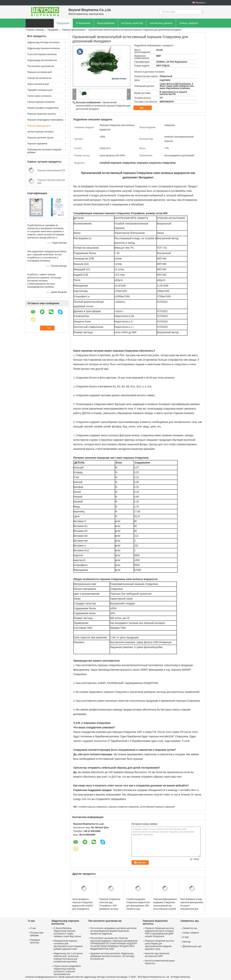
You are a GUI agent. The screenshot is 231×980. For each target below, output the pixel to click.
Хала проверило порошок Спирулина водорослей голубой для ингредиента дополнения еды (83, 906)
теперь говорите (189, 23)
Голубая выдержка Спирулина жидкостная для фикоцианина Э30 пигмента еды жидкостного (138, 906)
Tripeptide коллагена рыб (40, 90)
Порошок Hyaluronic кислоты (42, 114)
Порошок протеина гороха (40, 138)
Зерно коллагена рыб (38, 84)
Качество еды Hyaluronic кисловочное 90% (157, 955)
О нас (33, 928)
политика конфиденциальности (41, 977)
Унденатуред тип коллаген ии (42, 60)
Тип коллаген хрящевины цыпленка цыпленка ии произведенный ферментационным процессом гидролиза (113, 931)
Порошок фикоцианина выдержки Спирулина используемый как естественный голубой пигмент (165, 906)
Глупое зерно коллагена (39, 96)
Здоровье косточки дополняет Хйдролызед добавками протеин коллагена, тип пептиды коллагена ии (112, 956)
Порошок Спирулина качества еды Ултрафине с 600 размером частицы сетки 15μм (110, 906)
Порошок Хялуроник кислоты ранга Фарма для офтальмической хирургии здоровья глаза (160, 945)
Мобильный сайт (192, 946)
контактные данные (161, 23)
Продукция (63, 23)
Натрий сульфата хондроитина (43, 108)
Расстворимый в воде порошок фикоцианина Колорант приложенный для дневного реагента (192, 906)
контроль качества (132, 23)
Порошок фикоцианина (74, 30)
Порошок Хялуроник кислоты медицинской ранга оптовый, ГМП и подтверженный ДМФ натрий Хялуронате (160, 932)
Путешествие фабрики (37, 934)
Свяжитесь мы (190, 928)
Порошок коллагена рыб (40, 72)
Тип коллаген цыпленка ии (41, 66)
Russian (200, 3)
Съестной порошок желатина (42, 54)
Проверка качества (35, 941)
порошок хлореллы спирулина (124, 807)
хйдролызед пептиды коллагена (43, 42)
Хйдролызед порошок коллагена (44, 48)
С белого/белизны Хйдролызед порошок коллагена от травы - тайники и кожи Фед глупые (67, 932)
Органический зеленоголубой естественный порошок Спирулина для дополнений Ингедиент (103, 106)
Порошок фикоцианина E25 (51, 170)
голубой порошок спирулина (92, 807)
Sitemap (187, 942)
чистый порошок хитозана (40, 132)
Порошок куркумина (37, 144)
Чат (144, 108)
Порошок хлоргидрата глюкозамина (45, 120)
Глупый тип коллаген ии (39, 78)
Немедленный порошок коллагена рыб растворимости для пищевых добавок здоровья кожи (68, 945)
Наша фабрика (106, 23)
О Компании (83, 23)
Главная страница (35, 30)
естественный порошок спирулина (157, 807)
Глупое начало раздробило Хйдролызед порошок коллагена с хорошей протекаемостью (67, 970)
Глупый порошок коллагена (41, 102)
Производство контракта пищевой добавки (44, 151)
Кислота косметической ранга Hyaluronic (160, 962)
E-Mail (186, 937)
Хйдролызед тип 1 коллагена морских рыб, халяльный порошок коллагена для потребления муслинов (68, 958)
